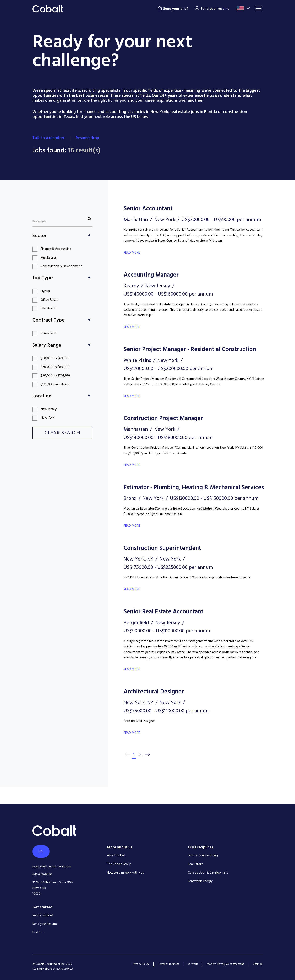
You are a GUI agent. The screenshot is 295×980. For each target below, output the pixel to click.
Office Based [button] (50, 300)
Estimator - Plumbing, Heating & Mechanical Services (189, 499)
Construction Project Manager (168, 426)
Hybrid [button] (45, 291)
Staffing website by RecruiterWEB (53, 969)
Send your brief (43, 916)
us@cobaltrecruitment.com (52, 867)
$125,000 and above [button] (55, 384)
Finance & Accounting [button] (56, 249)
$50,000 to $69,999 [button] (55, 358)
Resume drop (89, 138)
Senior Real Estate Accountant (168, 628)
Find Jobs (39, 933)
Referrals (189, 964)
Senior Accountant (151, 208)
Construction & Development (208, 873)
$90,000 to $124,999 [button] (56, 376)
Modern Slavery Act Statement (224, 964)
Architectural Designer (157, 707)
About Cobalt (116, 855)
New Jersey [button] (49, 409)
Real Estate (195, 864)
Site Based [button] (48, 308)
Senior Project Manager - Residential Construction (177, 353)
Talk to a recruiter (49, 138)
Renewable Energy (200, 881)
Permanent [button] (48, 333)
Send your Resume (45, 924)
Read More (132, 253)
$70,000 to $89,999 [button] (55, 367)
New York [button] (47, 418)
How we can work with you (126, 873)
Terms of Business (164, 964)
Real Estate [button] (49, 258)
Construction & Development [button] (61, 266)
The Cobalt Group (119, 864)
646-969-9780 (43, 875)
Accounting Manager (154, 275)
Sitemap (257, 964)
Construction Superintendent (167, 564)
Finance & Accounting (203, 855)
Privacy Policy (136, 964)
